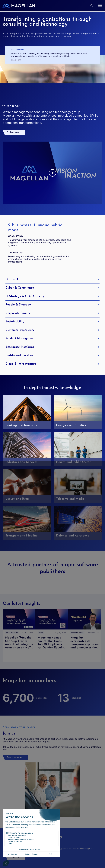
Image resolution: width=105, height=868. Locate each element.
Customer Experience (52, 330)
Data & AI (52, 279)
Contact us (14, 857)
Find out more (13, 132)
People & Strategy (52, 305)
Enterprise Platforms (52, 347)
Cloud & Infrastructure (52, 364)
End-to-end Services (52, 355)
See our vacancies (14, 757)
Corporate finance (52, 313)
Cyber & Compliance (52, 288)
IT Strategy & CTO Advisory (52, 296)
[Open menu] (100, 6)
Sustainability (52, 322)
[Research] (92, 6)
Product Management (52, 338)
